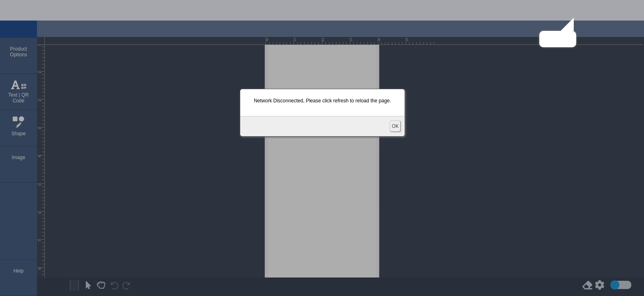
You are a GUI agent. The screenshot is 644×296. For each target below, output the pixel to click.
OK (395, 126)
